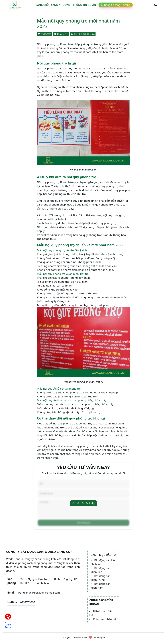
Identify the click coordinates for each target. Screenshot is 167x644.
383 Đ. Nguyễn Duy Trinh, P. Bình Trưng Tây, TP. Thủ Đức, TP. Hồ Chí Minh (42, 574)
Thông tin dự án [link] (85, 5)
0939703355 (21, 595)
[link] (14, 5)
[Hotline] (8, 617)
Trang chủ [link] (41, 5)
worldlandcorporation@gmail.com (34, 586)
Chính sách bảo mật (105, 612)
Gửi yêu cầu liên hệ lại (83, 500)
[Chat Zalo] (8, 625)
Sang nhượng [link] (61, 5)
